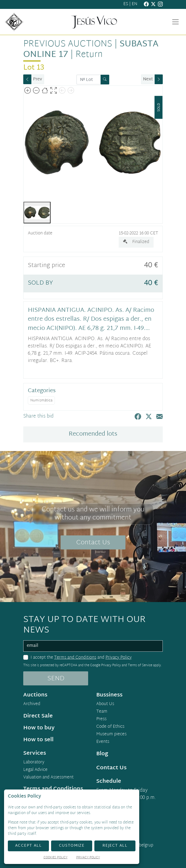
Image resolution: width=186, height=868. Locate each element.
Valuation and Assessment (48, 778)
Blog (102, 754)
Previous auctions (68, 44)
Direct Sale (38, 716)
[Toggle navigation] (175, 22)
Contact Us (93, 543)
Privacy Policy (119, 658)
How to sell (38, 740)
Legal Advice (35, 770)
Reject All (115, 846)
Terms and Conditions (75, 658)
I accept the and (81, 658)
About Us (105, 704)
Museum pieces (111, 734)
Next (148, 79)
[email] (93, 646)
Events (103, 742)
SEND (56, 679)
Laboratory (34, 763)
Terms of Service (140, 665)
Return (89, 55)
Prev (38, 79)
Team (102, 712)
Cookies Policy (56, 858)
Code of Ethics (110, 727)
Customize (72, 846)
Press (101, 719)
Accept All (28, 846)
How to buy (39, 728)
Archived (32, 704)
